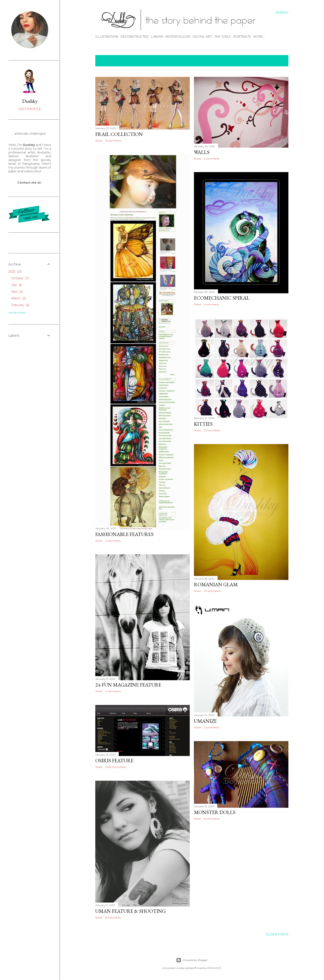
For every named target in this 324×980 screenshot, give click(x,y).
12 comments (212, 430)
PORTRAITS (242, 37)
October (20, 278)
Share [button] (99, 141)
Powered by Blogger (192, 960)
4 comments (113, 691)
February (20, 305)
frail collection (119, 134)
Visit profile (30, 109)
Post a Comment (116, 767)
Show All (276, 61)
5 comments (212, 304)
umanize (205, 721)
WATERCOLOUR (178, 37)
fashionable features (124, 534)
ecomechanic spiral (222, 298)
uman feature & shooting (130, 911)
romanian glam (216, 584)
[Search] (282, 13)
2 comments (212, 159)
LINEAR (157, 37)
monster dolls (215, 812)
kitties (203, 424)
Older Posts (277, 934)
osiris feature (114, 760)
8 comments (212, 819)
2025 (15, 272)
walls (202, 152)
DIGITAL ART (202, 37)
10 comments (212, 591)
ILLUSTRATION (107, 37)
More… (259, 37)
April (17, 292)
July (17, 285)
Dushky (30, 101)
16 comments (113, 141)
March (19, 298)
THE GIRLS (223, 37)
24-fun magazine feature (128, 685)
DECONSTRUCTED (135, 37)
